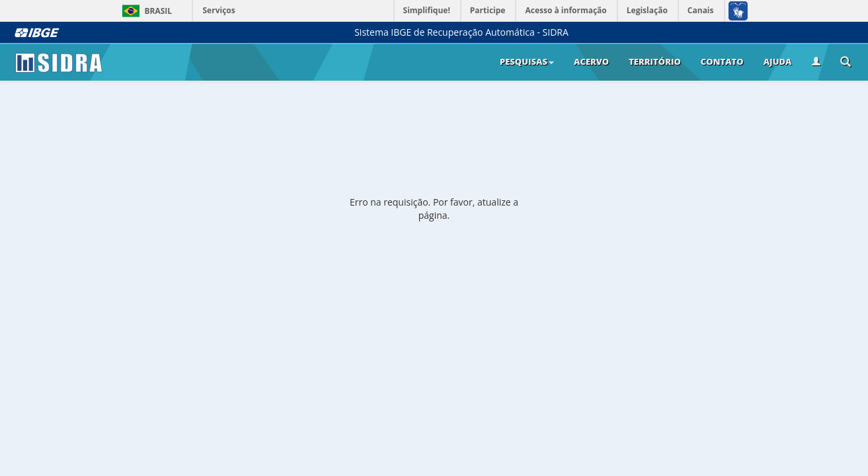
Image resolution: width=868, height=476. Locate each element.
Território (655, 61)
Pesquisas (527, 61)
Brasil (145, 11)
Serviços (219, 10)
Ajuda (778, 61)
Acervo (591, 61)
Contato (722, 61)
